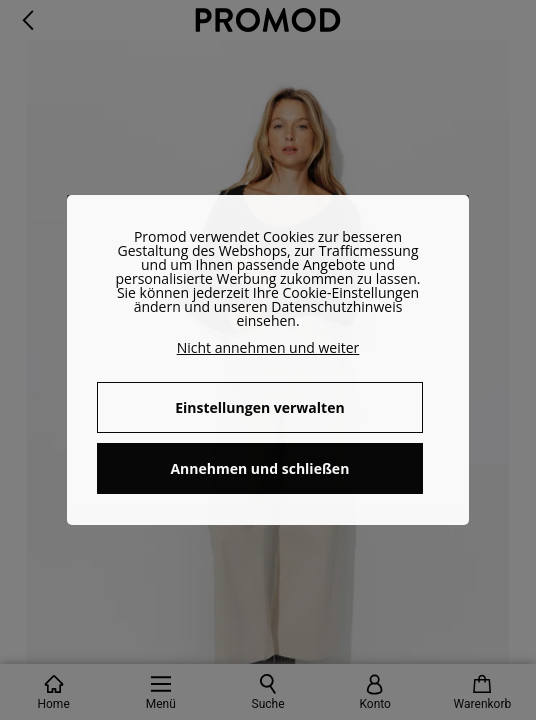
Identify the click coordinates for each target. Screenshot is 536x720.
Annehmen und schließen (259, 468)
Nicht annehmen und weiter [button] (268, 347)
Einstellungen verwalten (259, 407)
